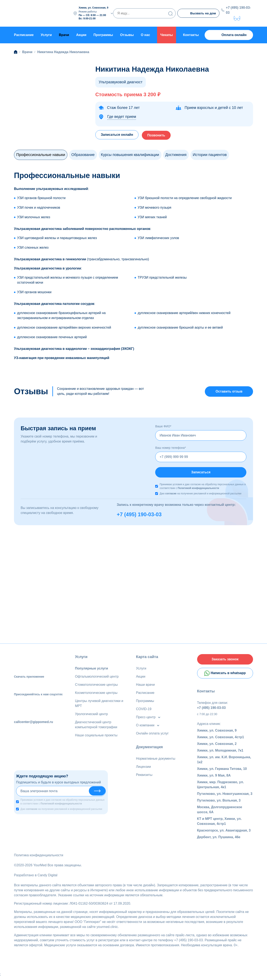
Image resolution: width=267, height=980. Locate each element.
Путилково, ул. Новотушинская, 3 (225, 797)
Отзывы (127, 34)
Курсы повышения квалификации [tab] (130, 154)
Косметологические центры (96, 694)
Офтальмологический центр (97, 678)
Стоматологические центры (96, 686)
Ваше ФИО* (163, 426)
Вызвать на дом (199, 13)
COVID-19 (144, 710)
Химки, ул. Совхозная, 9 (217, 734)
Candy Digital (47, 878)
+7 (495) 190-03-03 (239, 10)
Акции (81, 34)
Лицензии (143, 768)
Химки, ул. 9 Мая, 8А (214, 779)
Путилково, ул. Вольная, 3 (219, 804)
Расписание (24, 34)
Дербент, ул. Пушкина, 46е (219, 840)
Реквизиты (144, 776)
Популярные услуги (92, 670)
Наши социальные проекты (96, 736)
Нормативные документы (156, 760)
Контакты (191, 34)
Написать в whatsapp (225, 676)
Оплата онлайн (229, 34)
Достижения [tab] (176, 154)
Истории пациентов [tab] (210, 154)
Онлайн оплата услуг (152, 735)
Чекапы (166, 34)
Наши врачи (145, 686)
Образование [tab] (83, 154)
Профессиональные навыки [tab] (41, 154)
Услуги (46, 34)
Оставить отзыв (229, 391)
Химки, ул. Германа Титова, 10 (222, 772)
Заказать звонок (225, 661)
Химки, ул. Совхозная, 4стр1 (221, 740)
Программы (103, 34)
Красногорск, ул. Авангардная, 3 (224, 833)
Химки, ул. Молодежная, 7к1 (220, 754)
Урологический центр (92, 715)
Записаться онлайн (118, 134)
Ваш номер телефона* (171, 448)
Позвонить (160, 134)
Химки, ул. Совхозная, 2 (217, 747)
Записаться (201, 473)
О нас (145, 34)
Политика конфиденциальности (39, 858)
